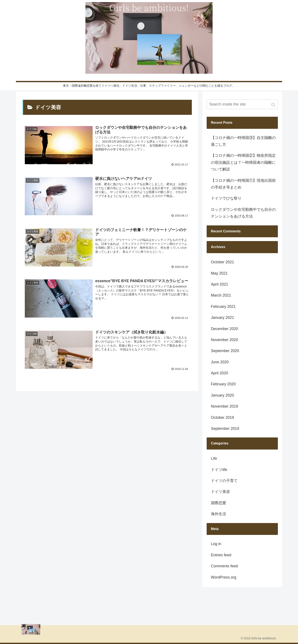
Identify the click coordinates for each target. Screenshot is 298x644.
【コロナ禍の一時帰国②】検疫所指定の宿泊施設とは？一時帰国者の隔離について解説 (243, 162)
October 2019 (222, 418)
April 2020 (219, 373)
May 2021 (219, 273)
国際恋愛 (219, 503)
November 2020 (224, 340)
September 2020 (225, 351)
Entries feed (221, 555)
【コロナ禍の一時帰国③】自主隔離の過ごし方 (243, 141)
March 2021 (221, 295)
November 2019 (224, 406)
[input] (242, 104)
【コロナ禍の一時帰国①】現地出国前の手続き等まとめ (243, 184)
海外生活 (219, 514)
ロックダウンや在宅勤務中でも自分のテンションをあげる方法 (243, 213)
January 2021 (222, 318)
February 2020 (223, 384)
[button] (274, 105)
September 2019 (225, 429)
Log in (216, 544)
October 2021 (222, 262)
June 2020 (220, 362)
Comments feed (224, 566)
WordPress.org (224, 577)
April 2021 (219, 284)
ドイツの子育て (224, 481)
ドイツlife (219, 470)
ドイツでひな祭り (226, 198)
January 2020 (222, 395)
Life (214, 458)
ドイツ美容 (220, 492)
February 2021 (223, 307)
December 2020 (224, 329)
